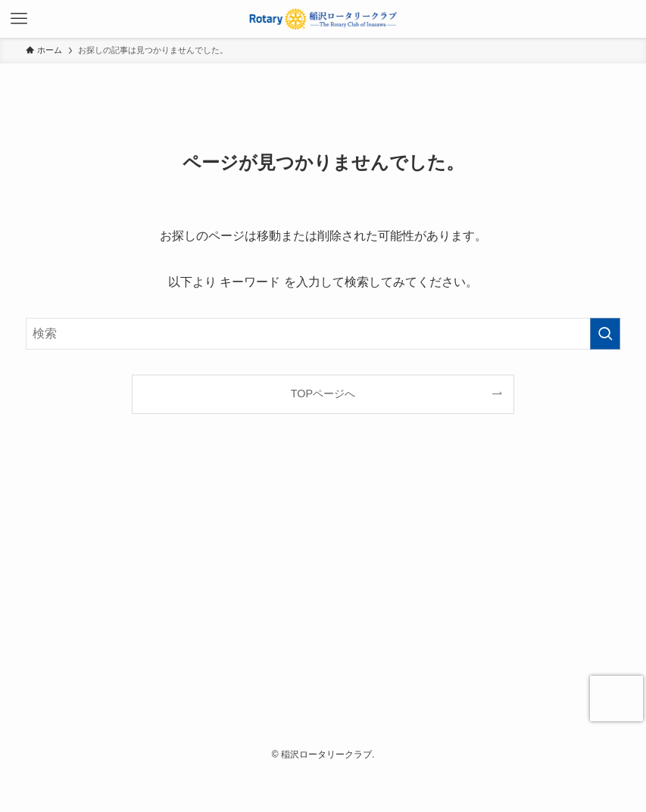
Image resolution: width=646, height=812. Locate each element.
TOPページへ (323, 394)
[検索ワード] (323, 334)
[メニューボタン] (19, 19)
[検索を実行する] (605, 334)
